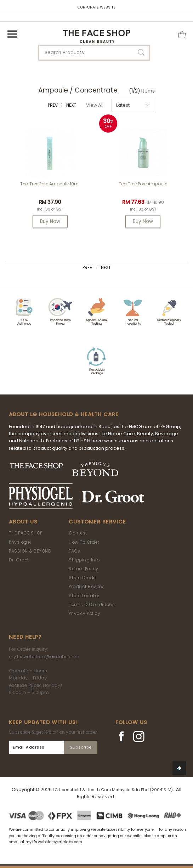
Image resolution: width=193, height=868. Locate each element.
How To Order (84, 542)
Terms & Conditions (92, 604)
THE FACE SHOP (26, 533)
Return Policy (84, 569)
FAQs (74, 551)
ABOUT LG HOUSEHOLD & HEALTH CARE (64, 414)
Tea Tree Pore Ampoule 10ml (50, 184)
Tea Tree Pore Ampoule (143, 184)
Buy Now (50, 221)
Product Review (86, 586)
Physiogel (20, 542)
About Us (23, 522)
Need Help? (25, 637)
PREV (53, 105)
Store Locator (84, 596)
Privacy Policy (84, 613)
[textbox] (94, 53)
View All (95, 105)
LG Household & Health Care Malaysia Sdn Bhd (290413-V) (113, 790)
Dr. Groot (19, 560)
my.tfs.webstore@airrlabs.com (44, 657)
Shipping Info (84, 560)
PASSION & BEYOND (30, 551)
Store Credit (82, 578)
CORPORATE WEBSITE (96, 7)
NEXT (71, 105)
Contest (78, 533)
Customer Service (97, 522)
